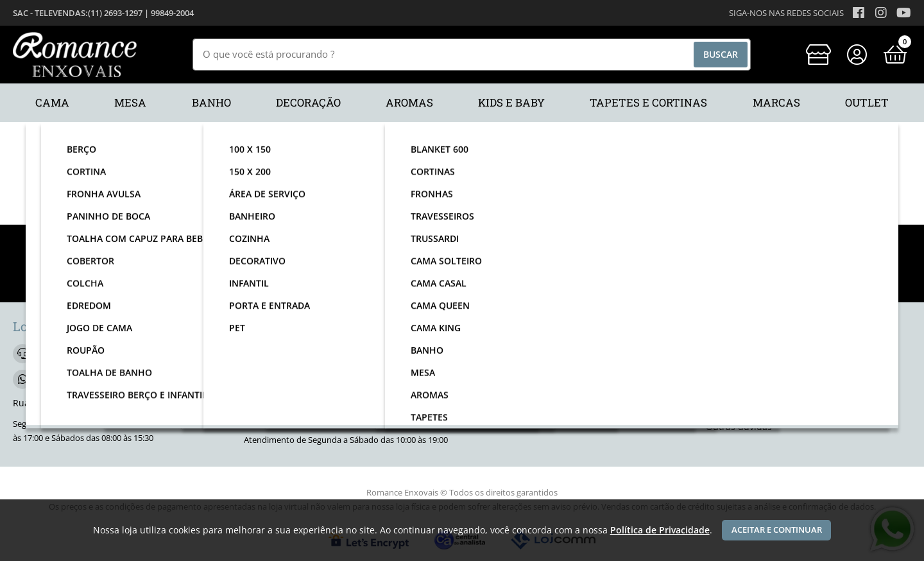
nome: (256, 274)
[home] (75, 55)
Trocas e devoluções (749, 389)
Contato (723, 351)
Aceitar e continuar (777, 530)
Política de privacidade (755, 370)
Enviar (662, 274)
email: (456, 274)
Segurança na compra (753, 408)
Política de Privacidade (660, 530)
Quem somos (503, 383)
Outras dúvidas (739, 427)
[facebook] (488, 356)
